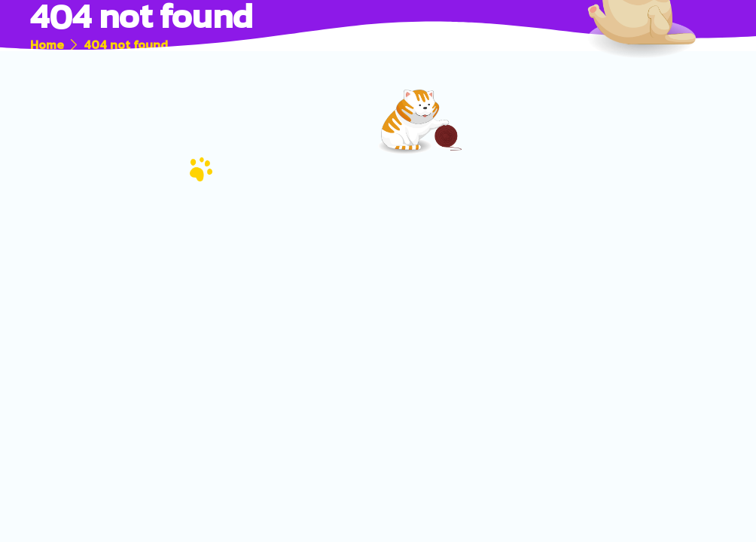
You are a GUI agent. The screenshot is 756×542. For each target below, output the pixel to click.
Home (47, 44)
